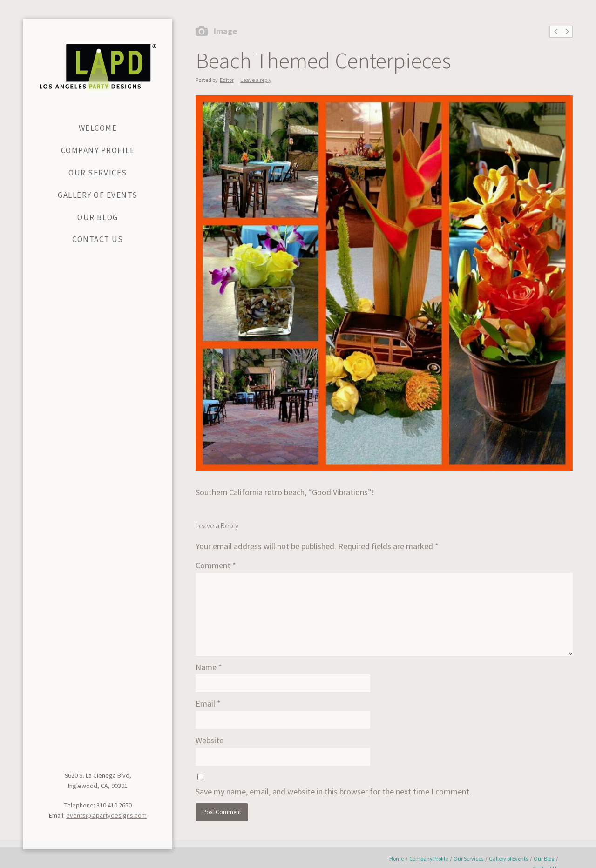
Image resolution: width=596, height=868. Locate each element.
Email (208, 703)
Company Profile (429, 858)
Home (396, 858)
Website (210, 740)
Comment (216, 565)
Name (209, 667)
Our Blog (544, 858)
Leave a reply (256, 80)
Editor (227, 80)
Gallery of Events (508, 858)
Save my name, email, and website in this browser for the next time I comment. (333, 791)
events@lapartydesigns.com (106, 815)
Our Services (468, 858)
